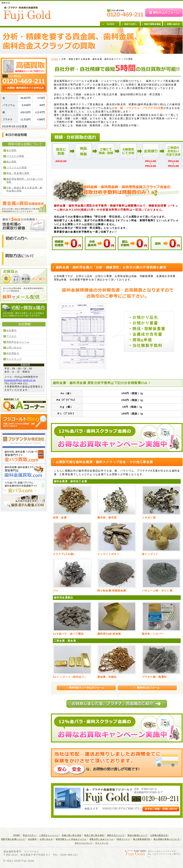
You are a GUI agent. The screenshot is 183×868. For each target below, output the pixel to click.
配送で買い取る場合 (94, 835)
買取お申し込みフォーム (101, 839)
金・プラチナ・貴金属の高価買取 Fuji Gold (27, 14)
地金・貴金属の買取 (18, 173)
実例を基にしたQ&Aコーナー (24, 404)
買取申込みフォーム (164, 13)
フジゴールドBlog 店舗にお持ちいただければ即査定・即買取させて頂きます (24, 422)
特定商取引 (13, 353)
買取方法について (116, 835)
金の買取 (12, 150)
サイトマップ (14, 359)
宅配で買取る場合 (151, 24)
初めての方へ (130, 24)
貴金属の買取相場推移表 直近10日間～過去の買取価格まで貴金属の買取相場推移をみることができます (24, 206)
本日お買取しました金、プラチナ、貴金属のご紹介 (117, 704)
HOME (110, 24)
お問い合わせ (173, 24)
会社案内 (12, 330)
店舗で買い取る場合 (72, 835)
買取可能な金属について (13, 839)
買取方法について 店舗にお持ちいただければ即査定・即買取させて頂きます (24, 259)
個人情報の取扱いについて (167, 839)
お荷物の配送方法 (159, 835)
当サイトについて (83, 843)
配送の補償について (137, 835)
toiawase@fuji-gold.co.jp (20, 380)
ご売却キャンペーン (49, 835)
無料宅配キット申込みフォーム (86, 688)
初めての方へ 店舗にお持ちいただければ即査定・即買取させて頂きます (24, 241)
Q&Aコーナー (123, 839)
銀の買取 (12, 162)
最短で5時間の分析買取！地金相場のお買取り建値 (24, 224)
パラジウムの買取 (17, 167)
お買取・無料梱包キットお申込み (24, 88)
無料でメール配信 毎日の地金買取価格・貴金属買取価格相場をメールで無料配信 (24, 293)
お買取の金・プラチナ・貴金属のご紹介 (24, 276)
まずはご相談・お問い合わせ (161, 809)
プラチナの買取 (15, 156)
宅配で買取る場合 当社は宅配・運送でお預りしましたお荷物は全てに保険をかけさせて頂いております (24, 311)
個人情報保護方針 (142, 839)
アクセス (12, 336)
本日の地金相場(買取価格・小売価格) (24, 135)
